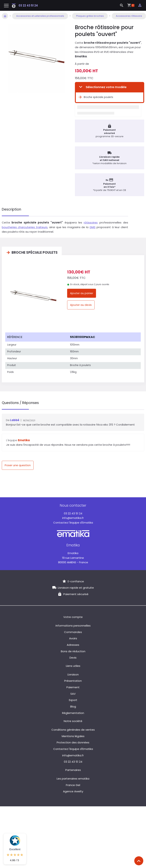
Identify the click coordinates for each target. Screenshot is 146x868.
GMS (92, 227)
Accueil (5, 16)
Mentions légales (73, 735)
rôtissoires (91, 222)
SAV (73, 693)
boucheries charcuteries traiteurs (25, 227)
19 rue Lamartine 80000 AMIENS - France (73, 557)
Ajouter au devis (81, 305)
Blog (73, 706)
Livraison (73, 674)
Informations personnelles (73, 625)
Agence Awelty (73, 790)
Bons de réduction (73, 650)
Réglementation (73, 712)
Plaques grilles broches (90, 16)
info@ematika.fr (73, 517)
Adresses (73, 644)
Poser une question (18, 464)
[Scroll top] (139, 861)
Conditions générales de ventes (73, 729)
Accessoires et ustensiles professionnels (40, 16)
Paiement (73, 686)
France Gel (73, 784)
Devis (73, 657)
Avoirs (73, 638)
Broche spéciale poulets (96, 97)
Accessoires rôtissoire (129, 16)
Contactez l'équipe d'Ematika (73, 522)
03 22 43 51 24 (28, 5)
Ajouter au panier (82, 293)
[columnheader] (37, 336)
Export (73, 699)
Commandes (73, 631)
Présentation (73, 680)
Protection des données (73, 742)
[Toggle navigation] (6, 6)
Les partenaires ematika (73, 778)
